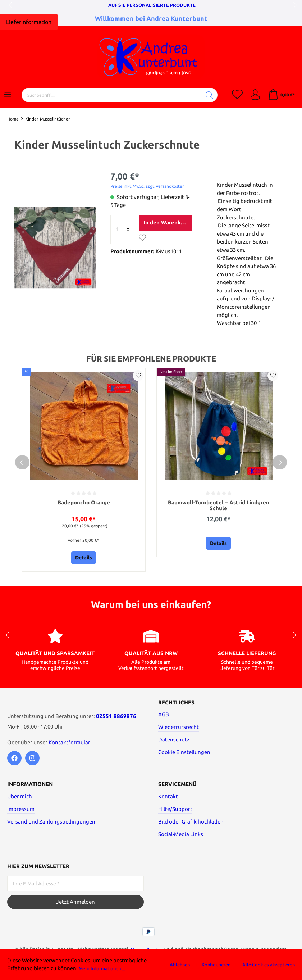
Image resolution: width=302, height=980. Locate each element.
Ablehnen (180, 965)
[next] (280, 463)
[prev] (22, 463)
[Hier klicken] (29, 22)
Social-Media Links (181, 836)
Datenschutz (174, 741)
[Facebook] (14, 759)
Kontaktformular (69, 744)
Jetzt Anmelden (75, 904)
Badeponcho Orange (84, 503)
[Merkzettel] (237, 95)
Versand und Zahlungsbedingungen (51, 823)
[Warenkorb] (281, 95)
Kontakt (168, 798)
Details (84, 559)
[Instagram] (32, 759)
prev (11, 5)
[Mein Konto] (255, 95)
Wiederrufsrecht (179, 729)
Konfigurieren (216, 965)
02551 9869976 (116, 718)
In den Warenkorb (166, 223)
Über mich (20, 798)
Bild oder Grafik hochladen (191, 823)
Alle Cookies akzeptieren (269, 965)
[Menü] (8, 95)
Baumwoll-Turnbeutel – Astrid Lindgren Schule (219, 506)
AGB (164, 716)
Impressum (21, 811)
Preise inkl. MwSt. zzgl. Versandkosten (148, 186)
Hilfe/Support (175, 811)
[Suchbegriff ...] (112, 95)
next (293, 5)
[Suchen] (209, 95)
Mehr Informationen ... (106, 968)
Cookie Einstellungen (184, 754)
